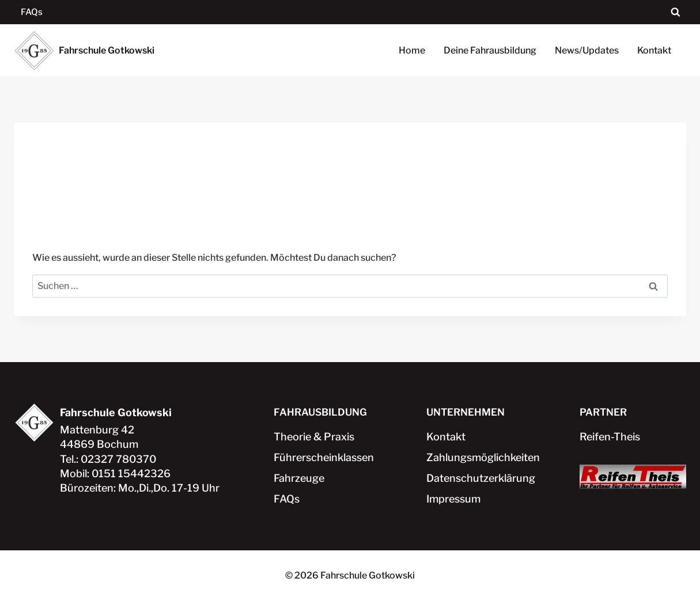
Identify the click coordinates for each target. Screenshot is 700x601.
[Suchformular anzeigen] (676, 12)
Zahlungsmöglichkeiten (480, 457)
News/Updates (587, 50)
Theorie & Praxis (314, 437)
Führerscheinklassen (324, 457)
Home (412, 50)
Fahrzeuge (299, 478)
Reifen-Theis (610, 437)
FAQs (32, 12)
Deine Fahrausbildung (490, 50)
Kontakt (654, 50)
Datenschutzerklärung (480, 478)
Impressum (453, 499)
